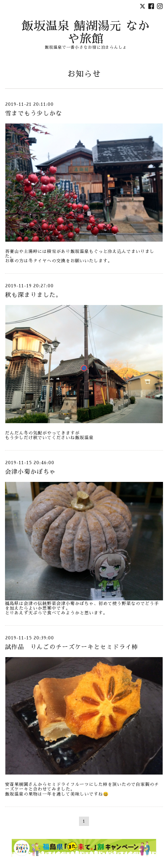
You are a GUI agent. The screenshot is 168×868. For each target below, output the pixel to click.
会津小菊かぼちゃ (30, 472)
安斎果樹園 (17, 784)
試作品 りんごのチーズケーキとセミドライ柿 (71, 647)
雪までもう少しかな (33, 113)
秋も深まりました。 (33, 295)
